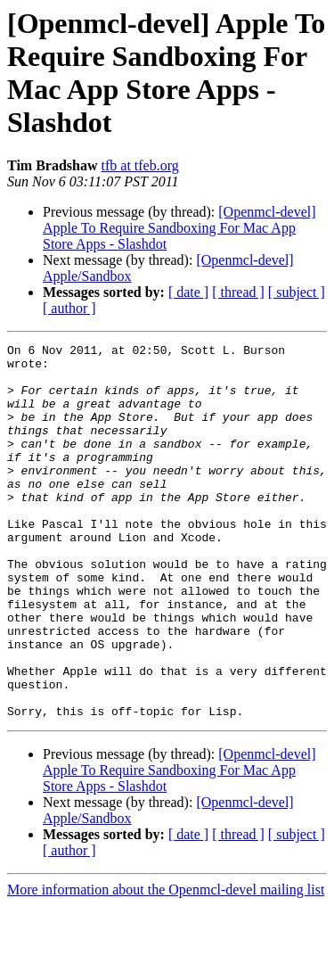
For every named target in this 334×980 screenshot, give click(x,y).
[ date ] (188, 292)
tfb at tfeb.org (140, 165)
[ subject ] (297, 292)
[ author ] (69, 308)
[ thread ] (238, 292)
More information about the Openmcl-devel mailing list (166, 964)
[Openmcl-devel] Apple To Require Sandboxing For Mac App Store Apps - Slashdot (179, 228)
